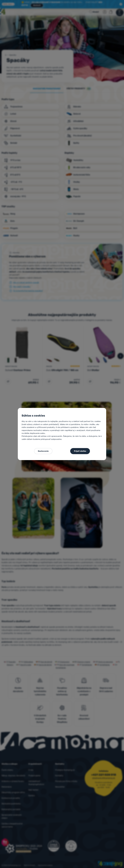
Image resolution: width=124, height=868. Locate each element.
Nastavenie (43, 451)
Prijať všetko (80, 451)
